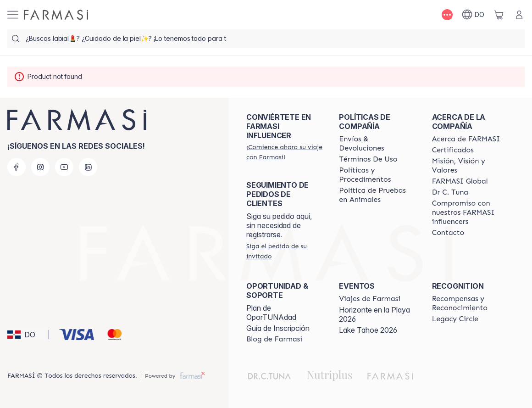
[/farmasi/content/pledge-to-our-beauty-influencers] (450, 192)
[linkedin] (88, 167)
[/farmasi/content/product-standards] (453, 150)
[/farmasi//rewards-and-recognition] (470, 303)
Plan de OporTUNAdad (271, 313)
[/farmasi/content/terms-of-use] (368, 159)
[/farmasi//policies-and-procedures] (377, 175)
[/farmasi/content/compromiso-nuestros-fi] (470, 212)
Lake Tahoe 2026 (368, 330)
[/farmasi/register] (284, 152)
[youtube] (64, 167)
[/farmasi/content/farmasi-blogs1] (274, 339)
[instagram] (40, 167)
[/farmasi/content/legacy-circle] (455, 319)
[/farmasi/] (56, 15)
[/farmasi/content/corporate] (460, 181)
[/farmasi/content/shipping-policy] (377, 144)
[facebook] (17, 167)
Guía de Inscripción (278, 328)
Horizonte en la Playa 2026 (374, 314)
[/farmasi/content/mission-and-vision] (470, 166)
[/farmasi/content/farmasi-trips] (370, 299)
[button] (27, 335)
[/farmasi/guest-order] (284, 251)
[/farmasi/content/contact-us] (448, 233)
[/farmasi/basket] (499, 15)
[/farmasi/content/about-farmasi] (466, 139)
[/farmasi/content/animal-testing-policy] (377, 195)
